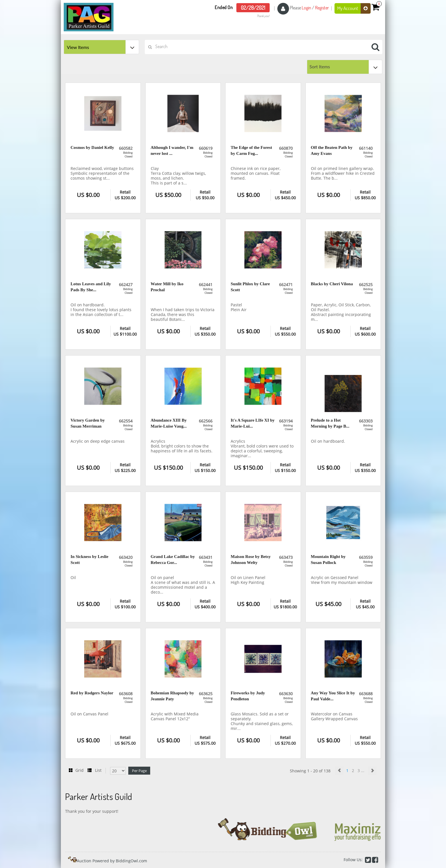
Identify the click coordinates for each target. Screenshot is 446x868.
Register (322, 8)
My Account (354, 8)
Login (306, 8)
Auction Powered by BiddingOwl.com (112, 861)
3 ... (362, 770)
